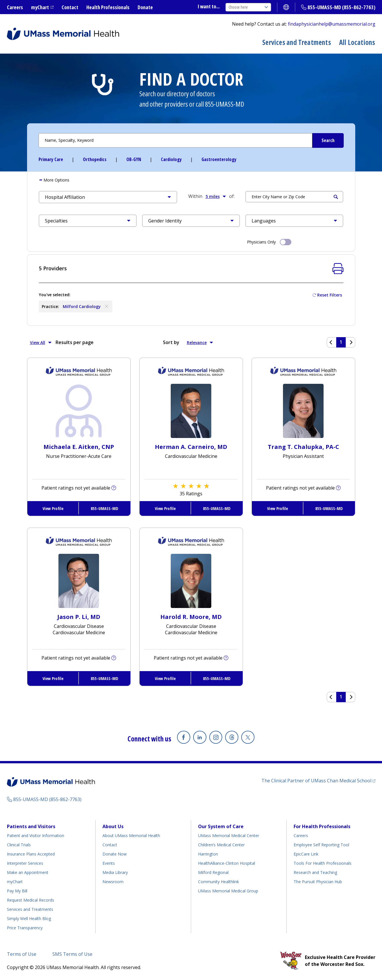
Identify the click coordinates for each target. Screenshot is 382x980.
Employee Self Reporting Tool (321, 845)
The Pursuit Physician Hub (318, 882)
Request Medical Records (31, 900)
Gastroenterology (219, 159)
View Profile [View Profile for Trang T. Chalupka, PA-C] (278, 508)
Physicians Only (269, 241)
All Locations (357, 42)
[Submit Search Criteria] (328, 140)
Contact (70, 7)
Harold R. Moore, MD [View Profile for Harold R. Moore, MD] (191, 617)
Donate (145, 7)
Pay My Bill (17, 891)
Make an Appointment (28, 872)
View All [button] (41, 342)
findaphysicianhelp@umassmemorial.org (332, 24)
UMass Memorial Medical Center (229, 835)
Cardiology (171, 159)
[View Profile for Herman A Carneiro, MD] (191, 410)
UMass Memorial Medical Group (228, 891)
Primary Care (51, 159)
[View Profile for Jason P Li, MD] (79, 580)
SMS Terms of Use (72, 954)
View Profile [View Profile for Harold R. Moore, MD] (165, 678)
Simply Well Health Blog (29, 918)
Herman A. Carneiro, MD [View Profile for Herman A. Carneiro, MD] (191, 447)
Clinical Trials (19, 845)
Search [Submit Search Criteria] (336, 197)
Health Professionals (108, 7)
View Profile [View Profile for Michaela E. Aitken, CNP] (53, 508)
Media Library (115, 872)
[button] (108, 197)
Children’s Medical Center (221, 845)
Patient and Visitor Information (36, 835)
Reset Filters (330, 295)
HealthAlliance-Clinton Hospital (227, 863)
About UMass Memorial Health (131, 835)
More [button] (56, 180)
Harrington (208, 854)
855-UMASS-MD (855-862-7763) (341, 7)
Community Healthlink (218, 882)
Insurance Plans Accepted (31, 854)
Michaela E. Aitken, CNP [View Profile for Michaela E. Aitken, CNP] (79, 447)
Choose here (248, 7)
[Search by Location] (294, 197)
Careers (15, 7)
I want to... (209, 6)
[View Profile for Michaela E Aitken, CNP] (79, 410)
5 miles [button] (216, 196)
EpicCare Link (306, 854)
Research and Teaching (315, 872)
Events (109, 863)
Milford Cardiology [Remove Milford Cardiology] (86, 306)
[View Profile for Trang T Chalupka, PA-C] (303, 410)
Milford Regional (213, 872)
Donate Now (115, 854)
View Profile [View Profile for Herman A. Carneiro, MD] (165, 508)
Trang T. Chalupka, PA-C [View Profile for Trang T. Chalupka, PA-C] (303, 447)
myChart (40, 7)
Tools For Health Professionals (323, 863)
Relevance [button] (200, 342)
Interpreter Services (25, 863)
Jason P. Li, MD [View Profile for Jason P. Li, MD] (79, 617)
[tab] (191, 180)
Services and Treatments (297, 42)
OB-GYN (134, 159)
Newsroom (113, 882)
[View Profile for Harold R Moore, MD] (191, 580)
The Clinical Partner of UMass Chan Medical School (316, 781)
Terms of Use (22, 954)
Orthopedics (95, 159)
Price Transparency (25, 928)
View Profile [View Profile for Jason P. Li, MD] (53, 678)
